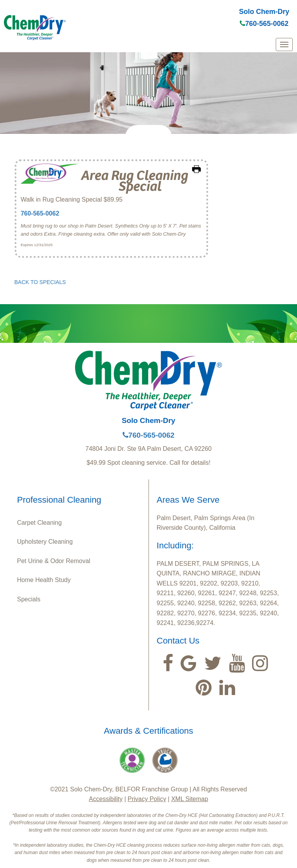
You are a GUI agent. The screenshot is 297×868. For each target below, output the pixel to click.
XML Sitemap (190, 799)
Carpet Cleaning (39, 523)
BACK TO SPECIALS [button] (40, 282)
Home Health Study (44, 580)
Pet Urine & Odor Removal (54, 561)
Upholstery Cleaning (45, 542)
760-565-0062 (264, 24)
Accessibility (106, 799)
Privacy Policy (147, 799)
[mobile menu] (284, 45)
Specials (29, 599)
